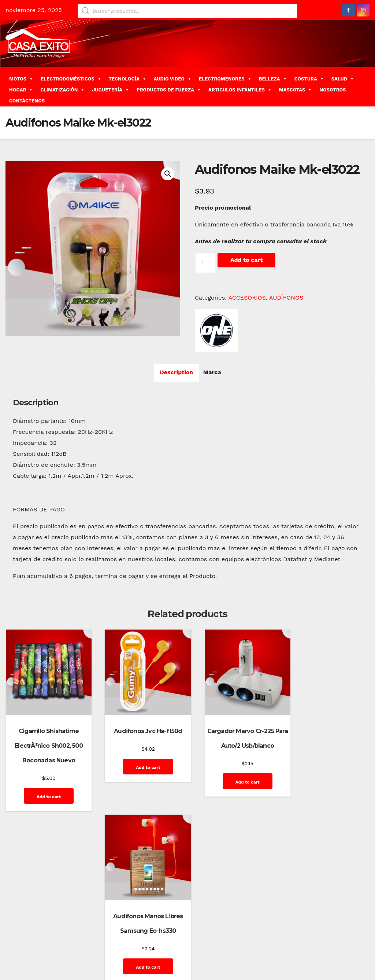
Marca (212, 372)
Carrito (253, 946)
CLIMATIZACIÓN (62, 90)
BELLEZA (273, 79)
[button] (367, 87)
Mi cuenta (311, 963)
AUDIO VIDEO (173, 79)
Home (202, 946)
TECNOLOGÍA (128, 79)
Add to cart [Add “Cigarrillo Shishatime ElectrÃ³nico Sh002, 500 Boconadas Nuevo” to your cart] (45, 791)
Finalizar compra (321, 946)
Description (176, 372)
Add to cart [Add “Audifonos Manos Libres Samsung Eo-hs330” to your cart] (328, 776)
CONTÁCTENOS (27, 101)
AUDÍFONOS (286, 298)
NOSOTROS (333, 90)
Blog (220, 946)
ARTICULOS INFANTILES (240, 90)
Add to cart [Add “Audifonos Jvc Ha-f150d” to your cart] (140, 761)
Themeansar (136, 946)
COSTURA (309, 79)
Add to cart (246, 260)
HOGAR (21, 90)
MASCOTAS (296, 90)
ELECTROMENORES (225, 79)
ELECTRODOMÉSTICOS (71, 79)
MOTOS (21, 79)
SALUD (343, 79)
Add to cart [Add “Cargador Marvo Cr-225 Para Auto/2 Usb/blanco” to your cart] (234, 776)
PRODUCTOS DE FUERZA (169, 90)
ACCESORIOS (247, 298)
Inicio (288, 963)
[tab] (176, 373)
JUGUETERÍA (111, 90)
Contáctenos (282, 946)
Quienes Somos (346, 963)
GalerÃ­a (355, 946)
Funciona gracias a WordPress (41, 946)
